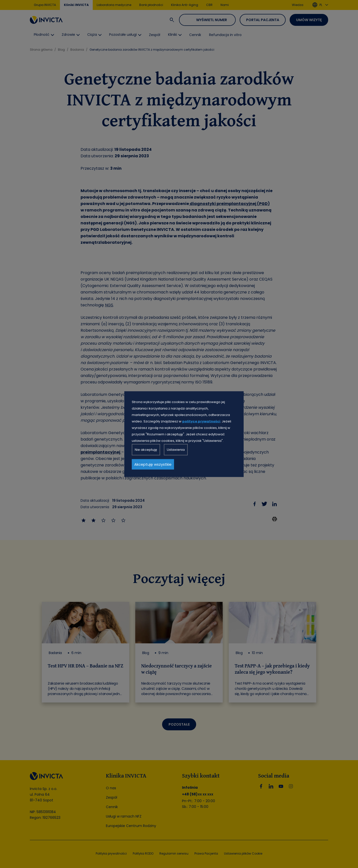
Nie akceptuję (146, 449)
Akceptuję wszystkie (153, 464)
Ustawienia (176, 449)
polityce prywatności (201, 421)
